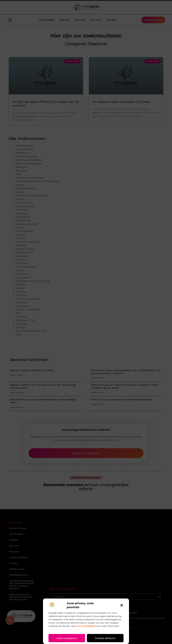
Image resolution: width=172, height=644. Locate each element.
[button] (122, 605)
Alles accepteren (67, 638)
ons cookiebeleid (85, 626)
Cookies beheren (105, 638)
